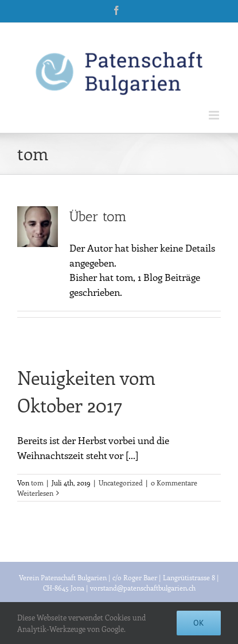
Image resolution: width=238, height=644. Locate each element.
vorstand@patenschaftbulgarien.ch (143, 588)
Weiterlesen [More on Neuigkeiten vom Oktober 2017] (35, 493)
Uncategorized (121, 483)
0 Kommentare (174, 483)
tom (37, 483)
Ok (199, 623)
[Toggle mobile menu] (215, 115)
